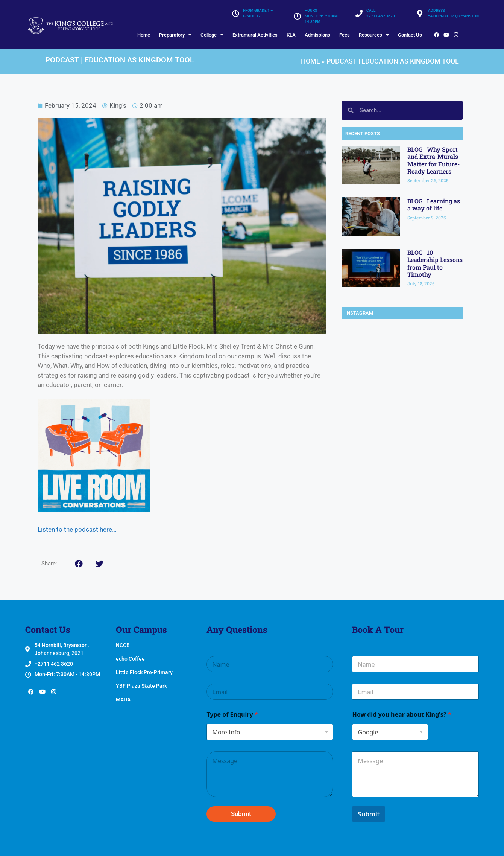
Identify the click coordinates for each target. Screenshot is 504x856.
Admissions (317, 35)
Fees (345, 35)
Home (144, 35)
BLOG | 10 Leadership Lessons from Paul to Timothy (435, 263)
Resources (374, 35)
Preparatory (175, 35)
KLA (291, 35)
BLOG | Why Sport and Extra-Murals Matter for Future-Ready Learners (433, 160)
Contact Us (410, 35)
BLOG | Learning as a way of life (434, 204)
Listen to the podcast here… (77, 529)
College (212, 35)
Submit (241, 814)
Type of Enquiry (232, 715)
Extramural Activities (255, 35)
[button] (79, 564)
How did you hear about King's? (402, 715)
